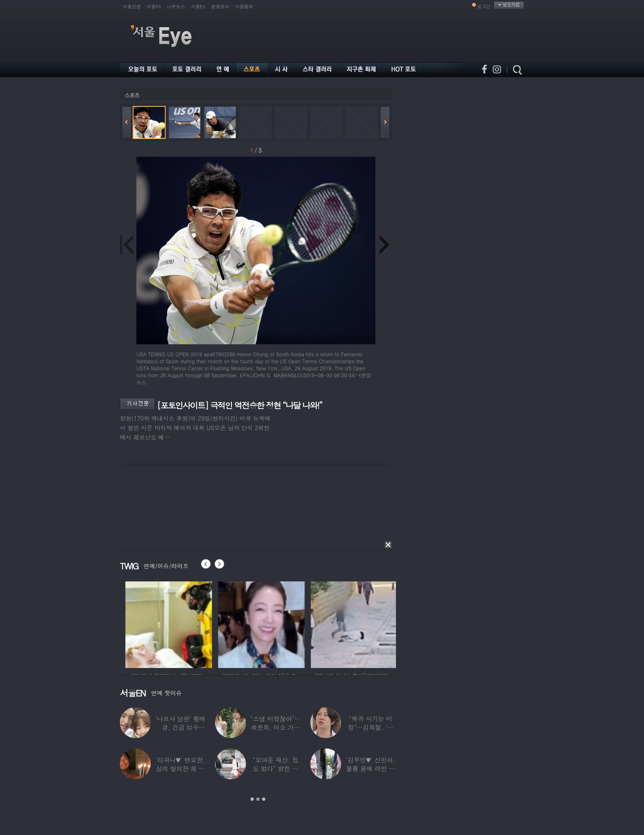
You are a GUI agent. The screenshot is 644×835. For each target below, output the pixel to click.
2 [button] (258, 799)
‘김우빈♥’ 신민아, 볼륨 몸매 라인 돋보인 (371, 768)
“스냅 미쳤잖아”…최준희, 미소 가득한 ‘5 (275, 727)
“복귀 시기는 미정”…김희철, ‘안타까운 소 (370, 727)
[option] (197, 623)
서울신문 (132, 6)
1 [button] (252, 799)
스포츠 (132, 95)
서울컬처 (244, 6)
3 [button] (264, 799)
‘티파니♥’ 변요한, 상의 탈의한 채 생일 (180, 768)
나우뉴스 (176, 6)
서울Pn (154, 6)
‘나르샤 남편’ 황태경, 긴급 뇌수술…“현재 (180, 727)
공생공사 (220, 6)
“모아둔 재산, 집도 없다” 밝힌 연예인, (275, 768)
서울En (198, 6)
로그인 (484, 6)
